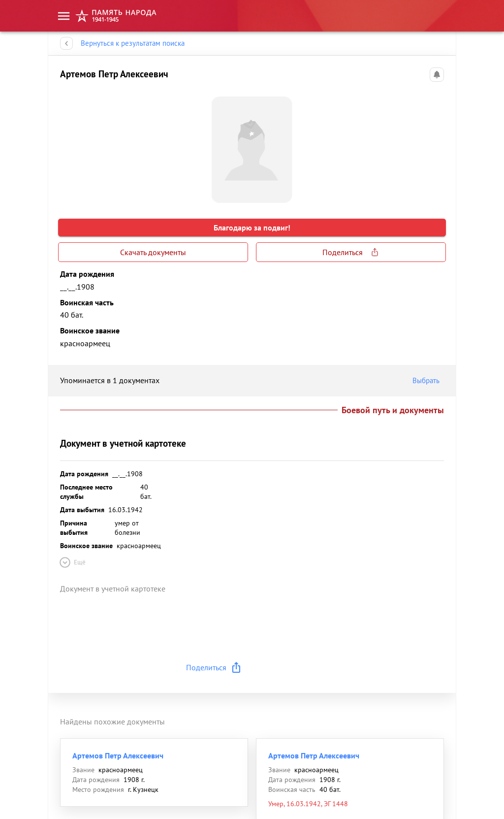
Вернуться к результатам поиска (133, 43)
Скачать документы (153, 252)
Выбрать (428, 381)
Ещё (72, 562)
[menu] (64, 16)
